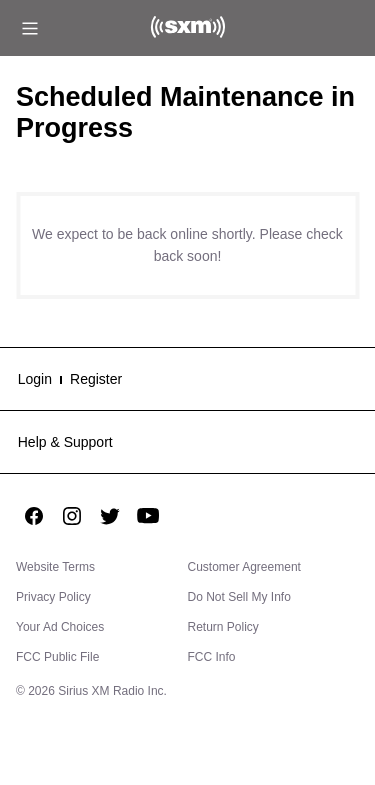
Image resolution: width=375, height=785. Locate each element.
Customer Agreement (244, 567)
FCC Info (212, 657)
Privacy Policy (53, 597)
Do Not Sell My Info (239, 597)
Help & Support (65, 442)
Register (96, 379)
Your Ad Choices (60, 627)
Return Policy (223, 627)
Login (35, 379)
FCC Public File (57, 657)
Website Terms (55, 567)
